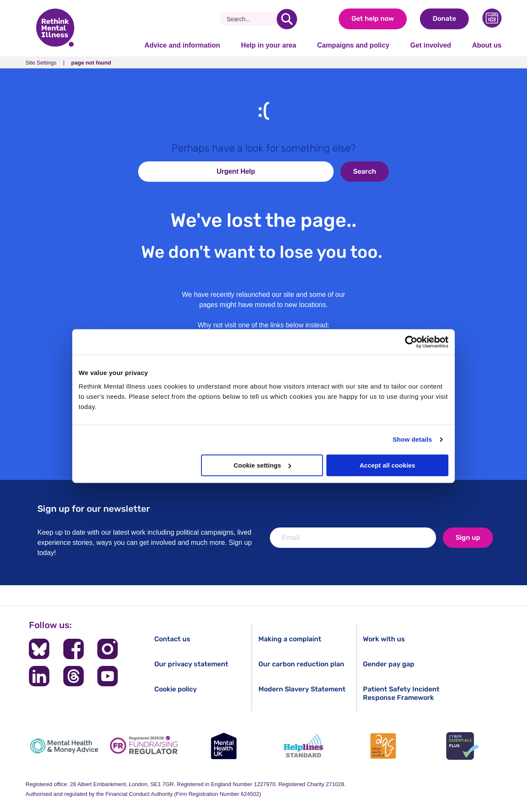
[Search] (251, 19)
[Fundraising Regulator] (144, 746)
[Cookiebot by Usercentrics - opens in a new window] (411, 342)
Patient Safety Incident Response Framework (401, 693)
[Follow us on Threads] (74, 676)
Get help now (373, 18)
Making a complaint (290, 639)
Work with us (384, 639)
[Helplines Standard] (303, 746)
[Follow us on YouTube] (108, 676)
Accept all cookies (387, 465)
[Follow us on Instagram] (108, 649)
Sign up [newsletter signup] (468, 537)
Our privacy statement (191, 664)
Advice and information (182, 45)
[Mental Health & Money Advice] (64, 746)
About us (487, 45)
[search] (287, 19)
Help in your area (269, 45)
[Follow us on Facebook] (74, 649)
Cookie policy (176, 689)
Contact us (172, 639)
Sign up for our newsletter (94, 509)
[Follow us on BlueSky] (39, 649)
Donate (444, 18)
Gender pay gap (389, 664)
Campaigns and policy (353, 45)
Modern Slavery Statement (302, 689)
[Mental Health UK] (224, 746)
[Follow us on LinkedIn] (39, 676)
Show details (412, 439)
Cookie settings (263, 465)
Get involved (431, 45)
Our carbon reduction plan (301, 664)
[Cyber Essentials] (463, 746)
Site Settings (41, 63)
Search (365, 171)
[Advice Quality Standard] (383, 746)
